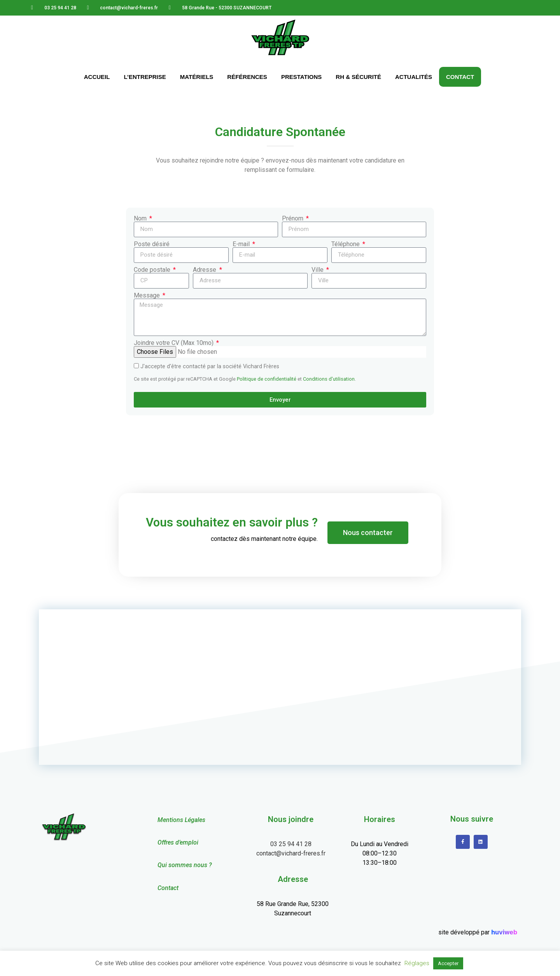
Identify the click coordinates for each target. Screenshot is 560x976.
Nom (141, 219)
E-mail (242, 244)
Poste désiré (152, 244)
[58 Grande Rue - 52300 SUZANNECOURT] (280, 687)
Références (247, 77)
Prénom (293, 219)
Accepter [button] (448, 963)
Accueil (97, 77)
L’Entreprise (145, 77)
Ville (318, 270)
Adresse (205, 270)
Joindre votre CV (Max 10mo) (174, 343)
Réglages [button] (417, 963)
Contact (460, 77)
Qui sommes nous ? (185, 865)
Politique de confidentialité (267, 379)
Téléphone (346, 244)
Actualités (414, 77)
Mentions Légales (181, 820)
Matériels (197, 77)
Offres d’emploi (178, 842)
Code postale (153, 270)
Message (148, 296)
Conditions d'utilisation (329, 379)
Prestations (301, 77)
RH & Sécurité (358, 77)
